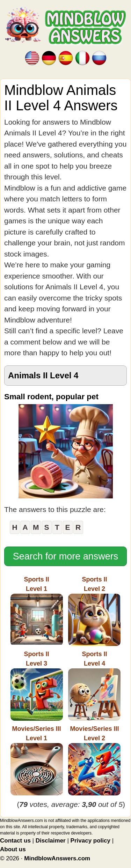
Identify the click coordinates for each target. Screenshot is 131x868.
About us (13, 849)
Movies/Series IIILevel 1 (37, 760)
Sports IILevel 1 (37, 611)
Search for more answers (66, 556)
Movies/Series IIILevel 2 (94, 760)
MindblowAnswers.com (57, 858)
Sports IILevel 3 (37, 686)
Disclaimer (51, 841)
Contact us (15, 841)
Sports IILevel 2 (94, 611)
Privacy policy (90, 841)
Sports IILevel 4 (94, 686)
